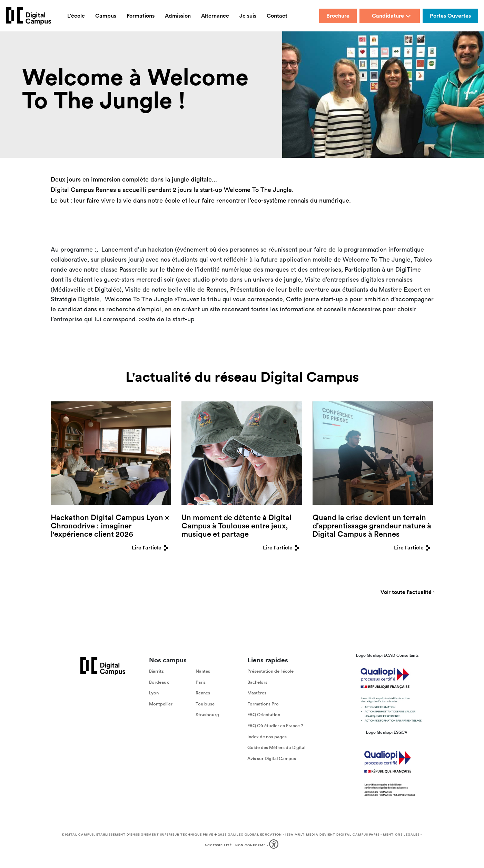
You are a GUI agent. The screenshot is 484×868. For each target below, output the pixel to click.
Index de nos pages (267, 737)
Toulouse (205, 705)
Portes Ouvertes (450, 16)
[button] (274, 846)
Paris (201, 683)
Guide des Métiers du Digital (276, 748)
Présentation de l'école (270, 672)
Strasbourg (207, 716)
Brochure (338, 16)
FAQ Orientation (264, 716)
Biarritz (156, 672)
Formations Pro (263, 705)
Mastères (257, 694)
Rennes (203, 694)
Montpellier (161, 705)
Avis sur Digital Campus (272, 759)
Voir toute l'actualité (406, 594)
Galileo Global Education (255, 836)
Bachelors (257, 683)
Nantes (203, 672)
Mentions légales (401, 836)
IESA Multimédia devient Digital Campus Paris (332, 836)
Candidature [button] (391, 16)
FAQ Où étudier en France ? (275, 727)
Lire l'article (151, 548)
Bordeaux (159, 683)
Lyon (154, 694)
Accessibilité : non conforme (235, 846)
